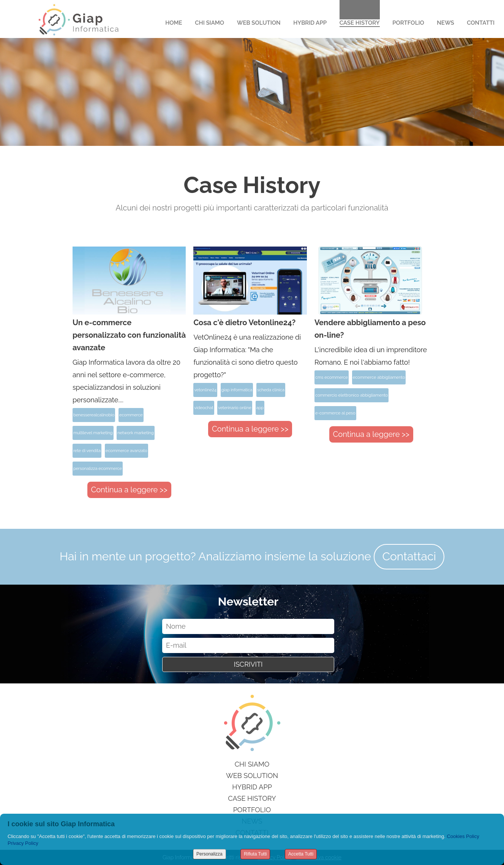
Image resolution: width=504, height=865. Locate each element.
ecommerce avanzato (126, 451)
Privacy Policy (23, 843)
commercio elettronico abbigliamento (352, 395)
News (445, 23)
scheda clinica (271, 390)
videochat (204, 408)
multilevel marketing (93, 433)
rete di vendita (87, 451)
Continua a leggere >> (129, 490)
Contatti (481, 23)
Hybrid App (310, 23)
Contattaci (409, 556)
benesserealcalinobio (94, 415)
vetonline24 (205, 390)
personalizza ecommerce (98, 469)
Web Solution (259, 23)
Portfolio (408, 23)
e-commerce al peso (335, 413)
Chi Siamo (209, 23)
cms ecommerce (332, 377)
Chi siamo (252, 764)
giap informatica (237, 390)
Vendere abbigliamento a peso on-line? (370, 329)
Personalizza (209, 854)
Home (174, 23)
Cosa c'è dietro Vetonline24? (244, 323)
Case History (360, 23)
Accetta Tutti (301, 854)
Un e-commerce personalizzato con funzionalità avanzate (129, 335)
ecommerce (131, 415)
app (260, 408)
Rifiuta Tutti (255, 854)
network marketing (135, 433)
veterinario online (235, 408)
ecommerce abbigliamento (379, 377)
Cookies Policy (463, 836)
